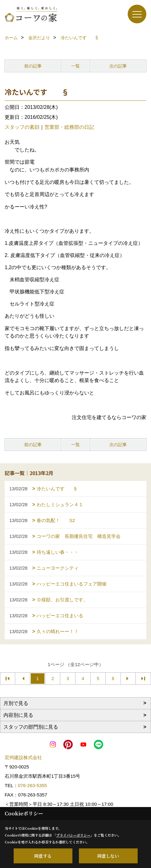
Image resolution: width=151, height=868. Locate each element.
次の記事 (118, 66)
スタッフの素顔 (22, 127)
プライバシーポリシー (73, 835)
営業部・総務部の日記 (69, 127)
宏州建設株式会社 (23, 757)
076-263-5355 (32, 785)
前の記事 (33, 66)
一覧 (75, 66)
